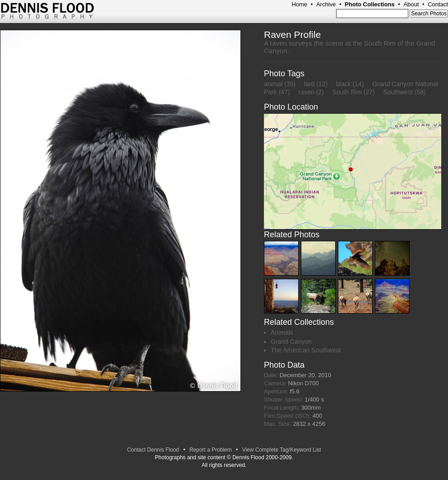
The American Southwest (306, 350)
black (344, 84)
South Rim (347, 92)
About (411, 4)
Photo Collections (370, 4)
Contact (438, 4)
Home (299, 4)
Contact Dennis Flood (153, 450)
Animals (282, 332)
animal (273, 84)
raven (306, 92)
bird (309, 84)
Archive (326, 4)
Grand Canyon (291, 342)
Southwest (398, 92)
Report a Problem (211, 450)
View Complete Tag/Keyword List (282, 450)
